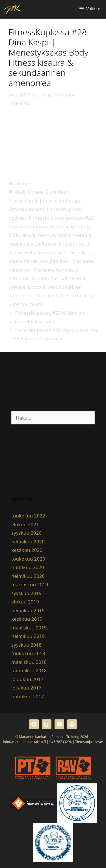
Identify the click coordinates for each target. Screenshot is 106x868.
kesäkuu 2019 (27, 619)
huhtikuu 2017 (28, 696)
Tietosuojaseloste (89, 742)
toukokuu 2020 (28, 559)
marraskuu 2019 (30, 584)
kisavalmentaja (74, 235)
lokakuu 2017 (26, 688)
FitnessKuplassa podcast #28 (61, 218)
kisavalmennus (38, 235)
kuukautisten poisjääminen (39, 261)
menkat (59, 278)
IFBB (14, 235)
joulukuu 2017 (27, 679)
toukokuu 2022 (28, 516)
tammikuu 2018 (29, 670)
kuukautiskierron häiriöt (65, 252)
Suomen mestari (27, 304)
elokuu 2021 (25, 524)
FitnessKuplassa (26, 209)
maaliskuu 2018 (29, 662)
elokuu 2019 (25, 602)
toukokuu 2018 (28, 653)
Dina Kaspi (58, 192)
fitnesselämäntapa (61, 201)
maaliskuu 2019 (29, 628)
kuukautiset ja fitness (32, 244)
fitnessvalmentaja (71, 227)
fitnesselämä (23, 201)
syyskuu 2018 (26, 645)
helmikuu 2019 (28, 636)
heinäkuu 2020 (28, 542)
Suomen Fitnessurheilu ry (65, 295)
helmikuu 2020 (28, 576)
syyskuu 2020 (26, 533)
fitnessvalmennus (28, 227)
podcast (37, 287)
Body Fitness (29, 192)
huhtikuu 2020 (28, 567)
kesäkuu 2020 (27, 550)
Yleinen (23, 183)
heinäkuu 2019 (28, 610)
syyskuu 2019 (26, 593)
